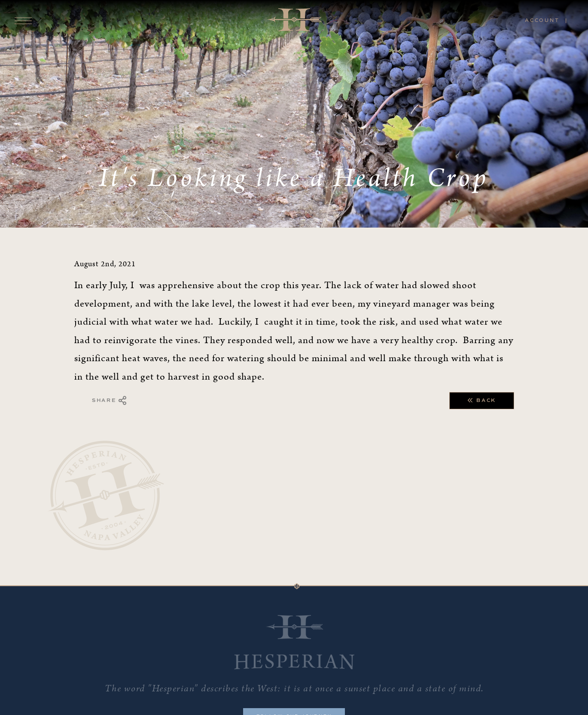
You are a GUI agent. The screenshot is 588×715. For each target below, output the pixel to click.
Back (482, 401)
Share (110, 401)
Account (542, 20)
